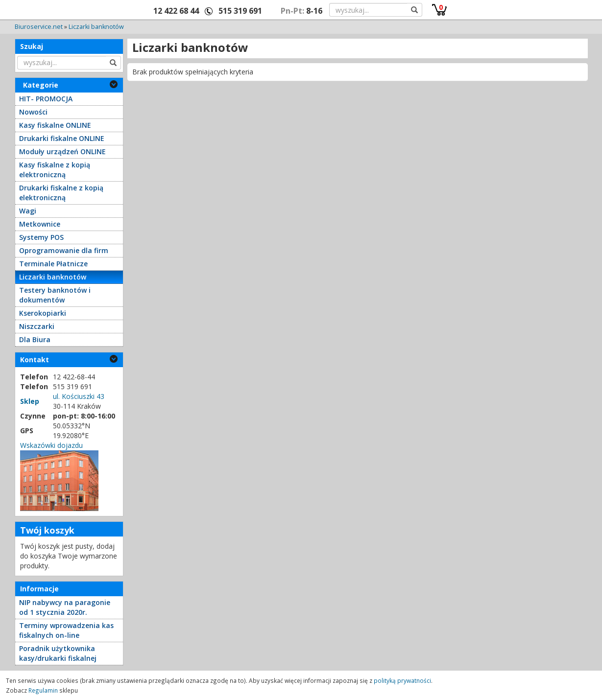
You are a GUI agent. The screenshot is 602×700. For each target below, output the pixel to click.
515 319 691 (240, 11)
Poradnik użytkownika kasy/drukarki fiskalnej (58, 653)
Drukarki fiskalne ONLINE (62, 138)
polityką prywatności (402, 680)
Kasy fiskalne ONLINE (55, 125)
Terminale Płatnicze (53, 264)
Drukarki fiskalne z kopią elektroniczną (61, 193)
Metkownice (40, 224)
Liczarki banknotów (96, 27)
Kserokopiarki (43, 313)
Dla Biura (35, 339)
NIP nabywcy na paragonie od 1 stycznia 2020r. (65, 607)
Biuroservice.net (39, 27)
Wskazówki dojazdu (51, 445)
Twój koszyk (47, 530)
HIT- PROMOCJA (46, 99)
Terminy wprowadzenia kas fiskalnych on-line (66, 630)
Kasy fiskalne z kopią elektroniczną (55, 170)
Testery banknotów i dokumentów (55, 295)
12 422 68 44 (176, 11)
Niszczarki (37, 326)
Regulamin (43, 690)
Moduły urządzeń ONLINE (62, 152)
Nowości (33, 112)
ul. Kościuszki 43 (79, 396)
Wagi (28, 211)
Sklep (30, 401)
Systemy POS (41, 237)
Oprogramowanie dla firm (64, 250)
